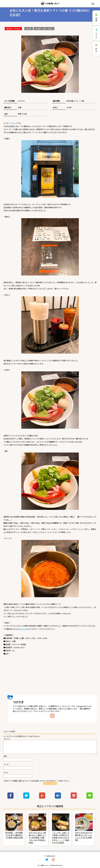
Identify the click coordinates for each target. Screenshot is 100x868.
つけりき (14, 123)
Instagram (22, 629)
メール (6, 764)
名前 (5, 756)
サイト (6, 773)
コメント (7, 739)
